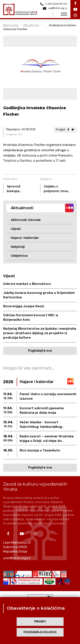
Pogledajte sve (40, 351)
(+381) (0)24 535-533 (53, 4)
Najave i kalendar (25, 238)
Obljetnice (19, 256)
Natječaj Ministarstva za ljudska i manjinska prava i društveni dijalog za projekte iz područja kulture (40, 333)
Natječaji (18, 247)
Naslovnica (11, 25)
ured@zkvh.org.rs (17, 558)
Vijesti (16, 229)
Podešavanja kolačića (40, 632)
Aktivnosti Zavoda (26, 220)
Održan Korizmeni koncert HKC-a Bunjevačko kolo (31, 318)
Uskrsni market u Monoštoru (27, 284)
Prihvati (40, 622)
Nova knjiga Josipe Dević (24, 306)
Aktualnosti (31, 25)
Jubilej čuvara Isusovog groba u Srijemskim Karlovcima (39, 295)
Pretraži (53, 14)
